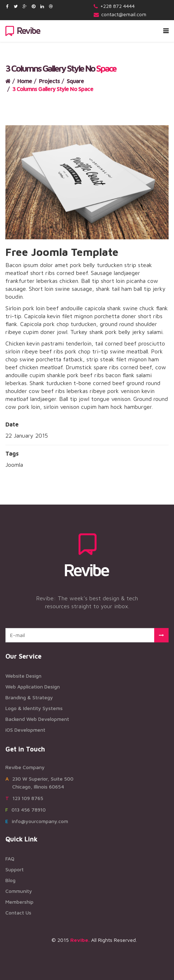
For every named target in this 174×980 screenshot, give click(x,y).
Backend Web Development (37, 719)
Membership (19, 902)
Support (15, 869)
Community (19, 891)
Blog (10, 880)
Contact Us (18, 913)
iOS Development (25, 730)
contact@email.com (124, 14)
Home (25, 81)
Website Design (23, 676)
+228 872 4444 (117, 6)
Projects (49, 81)
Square (75, 81)
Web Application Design (33, 687)
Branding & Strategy (29, 697)
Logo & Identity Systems (34, 708)
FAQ (10, 859)
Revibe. (80, 940)
